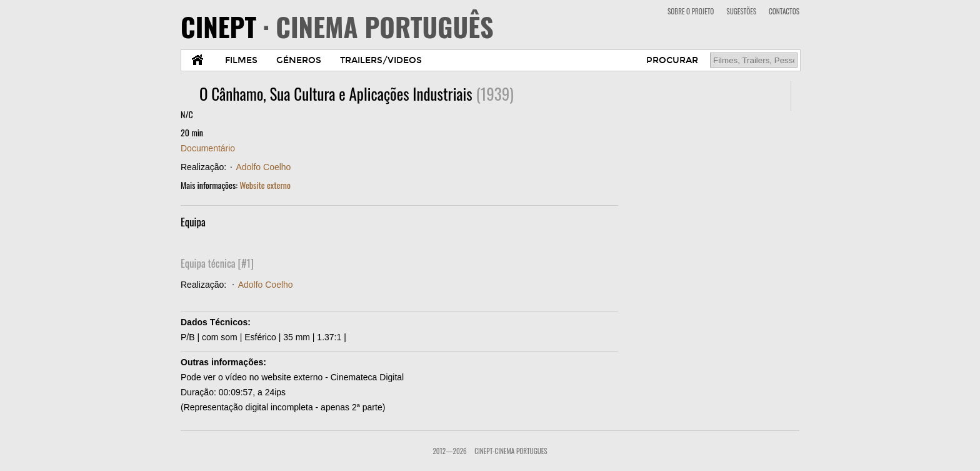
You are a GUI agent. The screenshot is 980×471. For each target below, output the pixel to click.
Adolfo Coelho (263, 167)
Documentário (208, 148)
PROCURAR (672, 60)
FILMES (241, 60)
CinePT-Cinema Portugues (511, 451)
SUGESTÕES (741, 11)
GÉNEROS (299, 60)
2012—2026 (449, 451)
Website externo (265, 185)
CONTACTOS (784, 11)
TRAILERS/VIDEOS (381, 60)
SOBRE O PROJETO (691, 11)
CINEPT (337, 26)
